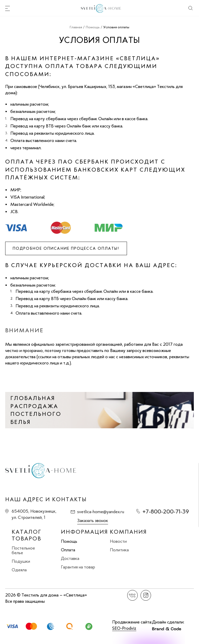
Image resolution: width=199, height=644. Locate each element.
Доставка (70, 558)
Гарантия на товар (78, 567)
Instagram (146, 595)
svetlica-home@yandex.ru (101, 512)
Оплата (68, 550)
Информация (84, 532)
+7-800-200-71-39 (166, 511)
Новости (118, 541)
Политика (119, 550)
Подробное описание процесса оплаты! (66, 248)
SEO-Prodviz (124, 628)
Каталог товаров (27, 535)
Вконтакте (133, 595)
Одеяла (19, 570)
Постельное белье (23, 550)
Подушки (21, 561)
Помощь (69, 541)
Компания (128, 532)
